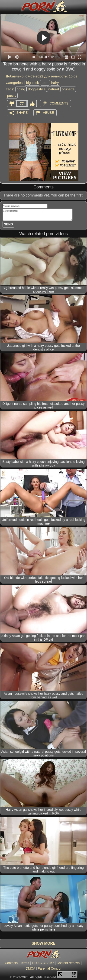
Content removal (69, 963)
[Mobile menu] (4, 6)
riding (21, 89)
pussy (12, 96)
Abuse (48, 112)
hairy (55, 83)
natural (54, 89)
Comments (59, 103)
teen (45, 83)
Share (22, 112)
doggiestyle (37, 89)
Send (8, 224)
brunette (68, 89)
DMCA (30, 968)
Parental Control (50, 968)
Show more (43, 943)
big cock (32, 83)
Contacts (11, 963)
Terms (25, 963)
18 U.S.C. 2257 (43, 963)
